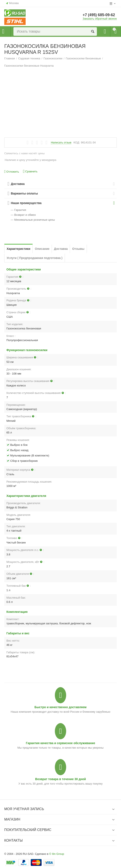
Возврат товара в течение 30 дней (61, 779)
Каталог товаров (3, 31)
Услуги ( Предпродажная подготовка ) (35, 258)
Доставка (61, 249)
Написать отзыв (61, 143)
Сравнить (30, 171)
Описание (42, 249)
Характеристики (18, 249)
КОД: (77, 142)
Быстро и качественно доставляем (61, 707)
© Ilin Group (57, 854)
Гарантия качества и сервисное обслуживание (60, 743)
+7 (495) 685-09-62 (99, 15)
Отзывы (78, 249)
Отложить (12, 172)
